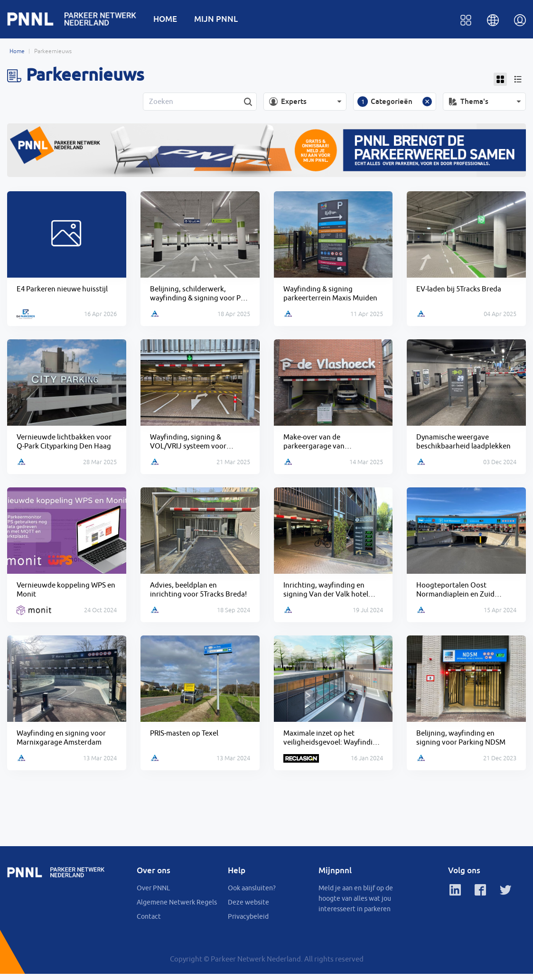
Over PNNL (153, 894)
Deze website (248, 908)
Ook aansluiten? (252, 894)
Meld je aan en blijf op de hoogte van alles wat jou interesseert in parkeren (356, 905)
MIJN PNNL (222, 20)
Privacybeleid (248, 923)
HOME (171, 20)
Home (17, 53)
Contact (149, 923)
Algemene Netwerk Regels (177, 908)
